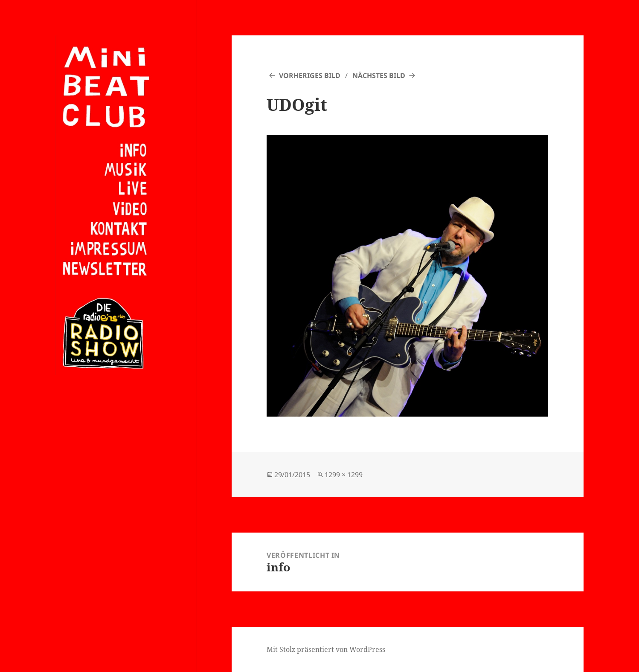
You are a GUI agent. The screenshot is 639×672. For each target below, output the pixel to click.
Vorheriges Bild (310, 75)
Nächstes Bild (379, 75)
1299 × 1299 (344, 475)
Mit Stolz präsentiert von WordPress (326, 649)
